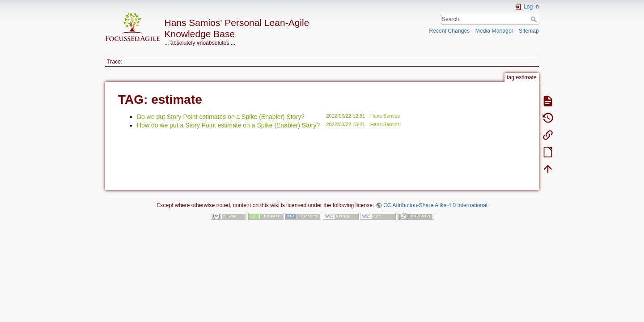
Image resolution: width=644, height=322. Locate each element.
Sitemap (529, 31)
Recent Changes (449, 31)
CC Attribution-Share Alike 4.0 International (435, 205)
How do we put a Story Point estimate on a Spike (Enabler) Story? (228, 125)
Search (535, 19)
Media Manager (494, 31)
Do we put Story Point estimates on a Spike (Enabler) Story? (221, 117)
